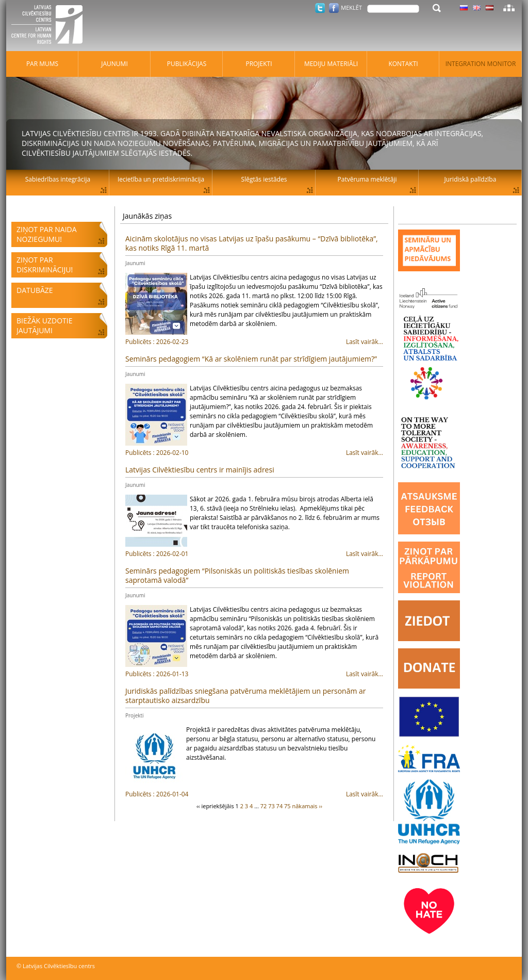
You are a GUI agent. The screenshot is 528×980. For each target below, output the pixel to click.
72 (264, 806)
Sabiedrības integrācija (58, 179)
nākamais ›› (308, 806)
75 (287, 806)
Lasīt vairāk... (254, 342)
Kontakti (403, 64)
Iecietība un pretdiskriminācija (161, 179)
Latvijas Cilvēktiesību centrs (50, 26)
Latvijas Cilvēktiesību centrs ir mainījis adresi (200, 470)
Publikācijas (187, 64)
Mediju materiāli (331, 64)
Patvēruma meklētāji (367, 179)
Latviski (490, 8)
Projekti (135, 715)
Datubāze (35, 290)
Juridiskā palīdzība (471, 179)
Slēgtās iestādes (264, 179)
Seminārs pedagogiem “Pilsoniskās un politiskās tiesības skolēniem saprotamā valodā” (237, 575)
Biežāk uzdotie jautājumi (44, 325)
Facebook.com (334, 8)
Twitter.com (320, 8)
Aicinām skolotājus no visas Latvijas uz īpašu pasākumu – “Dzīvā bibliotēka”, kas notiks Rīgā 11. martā (252, 243)
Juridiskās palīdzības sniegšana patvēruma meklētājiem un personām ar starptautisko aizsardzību (246, 696)
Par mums (42, 64)
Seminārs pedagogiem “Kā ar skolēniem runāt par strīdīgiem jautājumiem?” (251, 359)
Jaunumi (135, 263)
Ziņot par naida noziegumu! (47, 234)
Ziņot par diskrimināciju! (45, 265)
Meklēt (351, 7)
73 (271, 806)
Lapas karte (509, 8)
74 (280, 806)
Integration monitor (481, 64)
